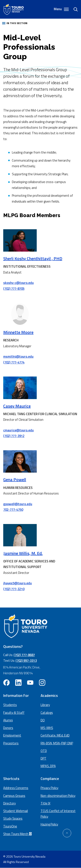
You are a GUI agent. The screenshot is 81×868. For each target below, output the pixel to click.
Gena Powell (15, 479)
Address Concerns (16, 788)
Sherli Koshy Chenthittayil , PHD (33, 258)
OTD (44, 751)
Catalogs (47, 713)
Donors (8, 728)
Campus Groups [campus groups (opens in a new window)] (14, 796)
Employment (12, 735)
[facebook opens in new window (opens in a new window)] (6, 683)
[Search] (73, 9)
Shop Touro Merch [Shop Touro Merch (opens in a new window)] (18, 834)
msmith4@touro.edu (18, 356)
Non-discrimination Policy (58, 796)
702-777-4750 (13, 510)
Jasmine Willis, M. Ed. (23, 553)
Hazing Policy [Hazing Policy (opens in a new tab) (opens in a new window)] (49, 824)
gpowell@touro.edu (18, 504)
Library (45, 705)
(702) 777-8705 (14, 289)
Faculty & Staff (14, 713)
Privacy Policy (49, 788)
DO (43, 720)
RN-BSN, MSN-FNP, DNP (57, 743)
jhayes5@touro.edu (17, 583)
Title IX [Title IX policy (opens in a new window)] (45, 803)
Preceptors (11, 743)
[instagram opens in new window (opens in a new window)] (42, 683)
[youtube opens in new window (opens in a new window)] (30, 683)
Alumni (8, 720)
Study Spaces (13, 818)
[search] (74, 9)
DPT (44, 758)
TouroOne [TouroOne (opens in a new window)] (10, 826)
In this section (15, 23)
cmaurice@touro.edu (18, 430)
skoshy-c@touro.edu (18, 283)
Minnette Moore (18, 332)
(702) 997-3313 (26, 661)
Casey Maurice (17, 406)
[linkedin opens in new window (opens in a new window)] (18, 683)
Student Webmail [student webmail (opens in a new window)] (16, 811)
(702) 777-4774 (14, 362)
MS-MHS (47, 728)
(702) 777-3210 (14, 589)
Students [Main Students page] (10, 705)
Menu (61, 9)
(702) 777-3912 (14, 436)
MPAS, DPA (48, 766)
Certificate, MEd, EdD (55, 735)
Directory (10, 803)
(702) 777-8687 (24, 655)
